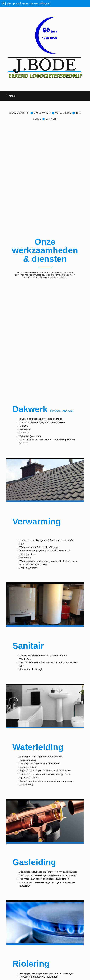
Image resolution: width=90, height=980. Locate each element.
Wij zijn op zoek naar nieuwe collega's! (26, 3)
